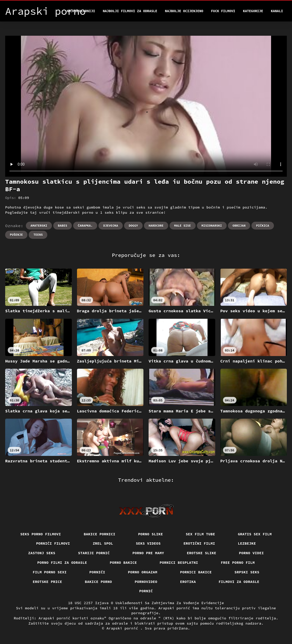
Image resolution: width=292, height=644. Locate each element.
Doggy (133, 225)
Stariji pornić (94, 553)
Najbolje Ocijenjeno (184, 11)
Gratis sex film (255, 534)
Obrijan (239, 225)
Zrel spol (103, 543)
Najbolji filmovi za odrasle (130, 11)
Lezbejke (247, 543)
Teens (38, 235)
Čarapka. (85, 225)
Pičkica (263, 225)
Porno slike (150, 534)
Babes (63, 225)
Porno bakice (123, 562)
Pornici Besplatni (179, 562)
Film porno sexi (50, 572)
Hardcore (156, 225)
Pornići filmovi (53, 543)
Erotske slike (202, 553)
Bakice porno (98, 582)
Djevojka (111, 225)
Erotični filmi (199, 543)
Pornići (97, 572)
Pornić (146, 591)
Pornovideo (146, 582)
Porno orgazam (143, 572)
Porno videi (251, 553)
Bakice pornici (100, 534)
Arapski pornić (123, 628)
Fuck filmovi (223, 11)
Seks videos (148, 543)
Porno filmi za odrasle (62, 562)
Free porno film (238, 562)
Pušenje (16, 235)
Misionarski (212, 225)
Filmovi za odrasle (239, 582)
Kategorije (253, 11)
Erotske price (48, 582)
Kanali (277, 11)
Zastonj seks (42, 553)
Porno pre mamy (148, 553)
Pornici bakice (196, 572)
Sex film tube (201, 534)
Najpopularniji (81, 11)
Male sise (183, 225)
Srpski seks (247, 572)
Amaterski (39, 225)
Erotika (188, 582)
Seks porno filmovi (41, 534)
